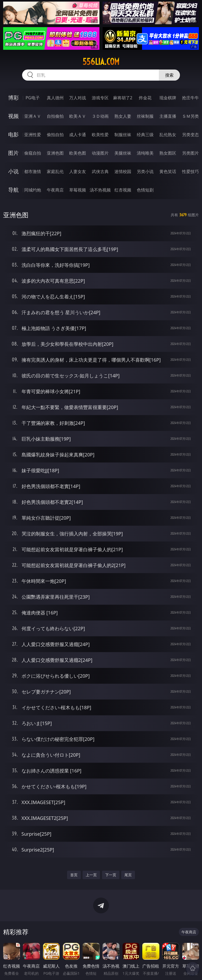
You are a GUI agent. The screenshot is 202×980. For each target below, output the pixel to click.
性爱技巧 (190, 171)
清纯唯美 (145, 153)
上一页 (91, 875)
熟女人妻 (123, 116)
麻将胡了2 (123, 98)
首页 (74, 875)
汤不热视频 (100, 190)
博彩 (13, 98)
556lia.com (101, 62)
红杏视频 (123, 190)
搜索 (169, 75)
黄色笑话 (168, 171)
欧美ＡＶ (78, 116)
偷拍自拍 (55, 135)
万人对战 (78, 98)
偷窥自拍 (33, 153)
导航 (13, 190)
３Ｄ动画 (100, 116)
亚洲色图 (55, 153)
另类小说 (145, 171)
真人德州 (55, 98)
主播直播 (168, 116)
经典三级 (145, 135)
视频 (13, 116)
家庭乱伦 (55, 171)
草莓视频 (78, 190)
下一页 (111, 875)
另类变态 (190, 135)
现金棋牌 (168, 98)
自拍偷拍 (55, 116)
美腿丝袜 (123, 153)
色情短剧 (145, 190)
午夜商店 (55, 190)
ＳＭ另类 (190, 116)
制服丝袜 (123, 135)
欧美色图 (78, 153)
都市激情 (33, 171)
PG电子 (32, 98)
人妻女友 (78, 171)
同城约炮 (33, 190)
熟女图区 (168, 153)
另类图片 (190, 153)
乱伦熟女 (168, 135)
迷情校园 (123, 171)
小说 (13, 171)
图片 (13, 153)
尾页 (128, 875)
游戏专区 (100, 98)
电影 (13, 134)
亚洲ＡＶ (33, 116)
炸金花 (145, 98)
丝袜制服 (145, 116)
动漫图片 (100, 153)
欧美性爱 (100, 135)
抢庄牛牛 (190, 98)
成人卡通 (78, 135)
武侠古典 (100, 171)
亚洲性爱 (33, 135)
